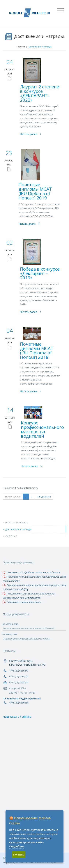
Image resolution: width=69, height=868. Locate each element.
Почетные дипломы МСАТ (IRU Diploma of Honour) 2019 (35, 191)
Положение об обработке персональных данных (31, 572)
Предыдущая (13, 496)
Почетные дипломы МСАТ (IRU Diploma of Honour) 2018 (37, 350)
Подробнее (17, 846)
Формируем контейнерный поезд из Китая (26, 639)
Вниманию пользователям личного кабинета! (28, 628)
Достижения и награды (18, 529)
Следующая (44, 496)
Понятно (19, 854)
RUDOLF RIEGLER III (29, 13)
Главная (21, 47)
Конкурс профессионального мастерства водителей (42, 429)
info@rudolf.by (18, 688)
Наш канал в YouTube (17, 717)
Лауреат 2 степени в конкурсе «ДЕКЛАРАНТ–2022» (40, 93)
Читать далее (29, 134)
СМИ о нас (11, 536)
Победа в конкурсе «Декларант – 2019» (40, 273)
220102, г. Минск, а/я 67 (22, 693)
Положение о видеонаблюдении (22, 602)
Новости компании (17, 523)
